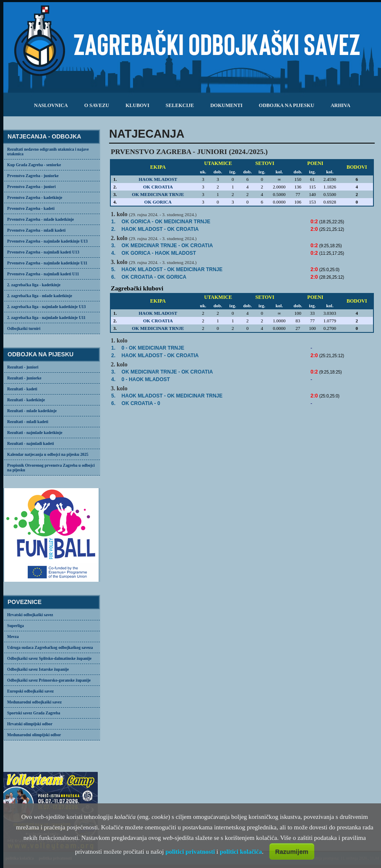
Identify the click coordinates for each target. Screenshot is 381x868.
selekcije (180, 105)
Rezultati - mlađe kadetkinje (32, 411)
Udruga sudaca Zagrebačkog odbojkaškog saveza (50, 647)
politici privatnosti (190, 852)
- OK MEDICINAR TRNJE (172, 269)
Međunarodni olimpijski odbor (34, 735)
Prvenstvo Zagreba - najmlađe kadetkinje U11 (47, 263)
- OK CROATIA (160, 229)
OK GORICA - (166, 222)
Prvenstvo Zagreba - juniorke (33, 176)
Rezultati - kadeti (22, 389)
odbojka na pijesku (287, 105)
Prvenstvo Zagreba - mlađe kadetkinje (40, 219)
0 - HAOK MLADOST (146, 379)
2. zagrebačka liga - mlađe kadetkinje (40, 296)
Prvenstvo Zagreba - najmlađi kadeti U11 (43, 274)
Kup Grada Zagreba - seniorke (34, 165)
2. (113, 229)
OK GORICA (158, 202)
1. (113, 222)
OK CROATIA (158, 187)
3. (113, 246)
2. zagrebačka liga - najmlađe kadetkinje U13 (46, 307)
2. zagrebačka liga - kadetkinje (34, 285)
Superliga (16, 626)
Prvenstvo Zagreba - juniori (31, 187)
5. (113, 269)
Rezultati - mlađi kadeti (28, 422)
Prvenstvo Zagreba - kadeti (31, 208)
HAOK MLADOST (158, 179)
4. (113, 253)
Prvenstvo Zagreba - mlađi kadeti (36, 230)
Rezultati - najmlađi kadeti (31, 443)
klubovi (137, 105)
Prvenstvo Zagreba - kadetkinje (35, 197)
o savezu (97, 105)
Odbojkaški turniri (24, 328)
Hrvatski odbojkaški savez (30, 615)
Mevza (13, 637)
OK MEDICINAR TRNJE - (167, 246)
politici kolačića (241, 852)
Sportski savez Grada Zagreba (34, 713)
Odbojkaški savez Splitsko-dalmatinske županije (49, 658)
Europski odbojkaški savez (30, 691)
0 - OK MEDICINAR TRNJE (153, 348)
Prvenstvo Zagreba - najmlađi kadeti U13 (43, 252)
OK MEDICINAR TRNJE (158, 194)
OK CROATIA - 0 (141, 403)
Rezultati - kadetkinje (26, 400)
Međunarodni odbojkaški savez (34, 702)
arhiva (341, 105)
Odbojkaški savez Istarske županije (38, 669)
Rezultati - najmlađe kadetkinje (35, 433)
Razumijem (292, 851)
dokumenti (226, 105)
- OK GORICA (154, 277)
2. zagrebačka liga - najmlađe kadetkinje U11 (46, 318)
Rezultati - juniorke (24, 378)
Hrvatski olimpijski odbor (30, 724)
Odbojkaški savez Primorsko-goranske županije (49, 680)
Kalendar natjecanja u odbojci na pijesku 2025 (48, 454)
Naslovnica (51, 105)
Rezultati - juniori (23, 367)
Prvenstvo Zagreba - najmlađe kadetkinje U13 (47, 241)
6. (113, 277)
